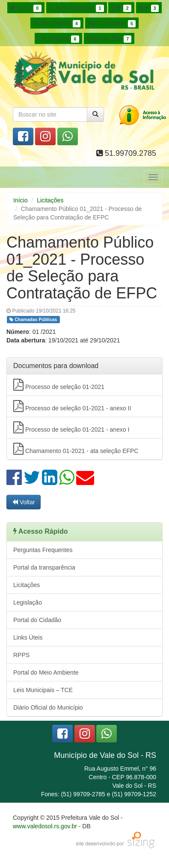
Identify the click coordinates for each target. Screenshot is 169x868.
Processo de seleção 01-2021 (59, 385)
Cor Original (58, 39)
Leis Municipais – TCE (43, 690)
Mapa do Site (109, 39)
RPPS (21, 655)
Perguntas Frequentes (43, 550)
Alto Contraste (112, 23)
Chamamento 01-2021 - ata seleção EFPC (76, 449)
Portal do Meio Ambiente (46, 672)
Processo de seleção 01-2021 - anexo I (71, 427)
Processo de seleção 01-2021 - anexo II (72, 406)
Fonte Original (57, 23)
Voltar (24, 502)
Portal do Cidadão (37, 620)
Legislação (28, 602)
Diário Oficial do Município (48, 707)
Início (26, 8)
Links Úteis (28, 637)
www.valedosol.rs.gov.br (45, 826)
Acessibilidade (76, 8)
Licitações (50, 200)
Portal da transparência (44, 567)
